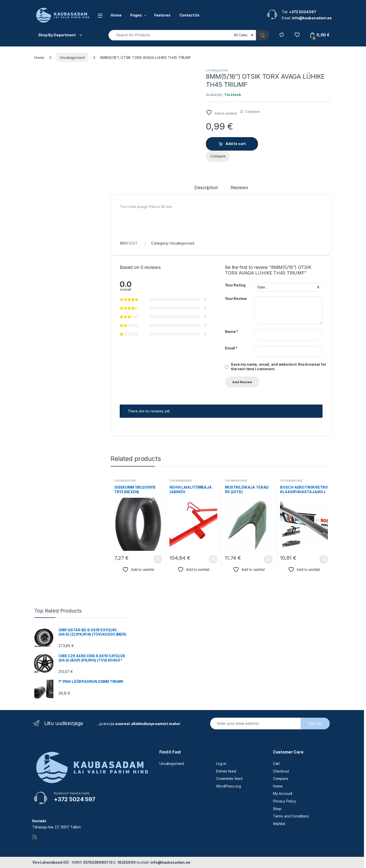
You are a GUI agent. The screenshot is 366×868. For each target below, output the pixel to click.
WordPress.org (228, 786)
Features (162, 15)
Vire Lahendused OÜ (50, 862)
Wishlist (279, 824)
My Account (283, 793)
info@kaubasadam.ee (170, 862)
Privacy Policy (285, 801)
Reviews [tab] (239, 188)
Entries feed (226, 771)
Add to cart (236, 144)
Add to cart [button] (158, 559)
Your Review (236, 299)
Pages (136, 15)
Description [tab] (206, 188)
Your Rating (235, 285)
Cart (276, 763)
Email (231, 348)
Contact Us (190, 15)
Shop (277, 809)
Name (232, 332)
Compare (253, 111)
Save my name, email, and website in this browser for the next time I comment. (279, 367)
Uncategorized (72, 58)
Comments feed (229, 778)
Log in (221, 763)
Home (116, 15)
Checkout (281, 771)
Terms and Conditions (291, 816)
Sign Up (315, 723)
